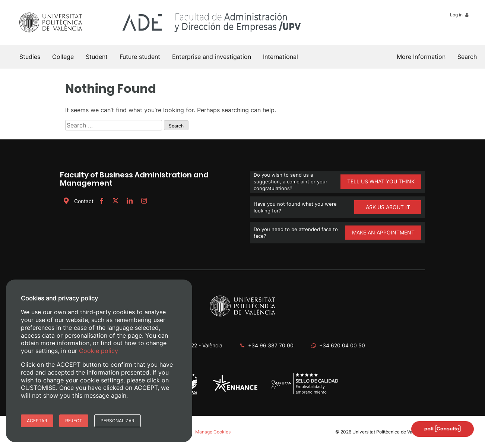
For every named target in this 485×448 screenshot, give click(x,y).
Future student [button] (140, 57)
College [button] (63, 57)
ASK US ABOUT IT (388, 207)
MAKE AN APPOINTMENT (383, 232)
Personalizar (118, 421)
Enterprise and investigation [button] (212, 57)
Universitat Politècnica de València (389, 432)
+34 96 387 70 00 (271, 345)
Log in (460, 15)
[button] (467, 57)
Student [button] (97, 57)
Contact (78, 201)
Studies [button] (30, 57)
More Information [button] (421, 57)
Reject (74, 421)
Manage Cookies (213, 432)
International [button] (280, 57)
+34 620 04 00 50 (342, 345)
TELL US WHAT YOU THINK (381, 181)
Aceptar (37, 421)
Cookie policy (99, 351)
